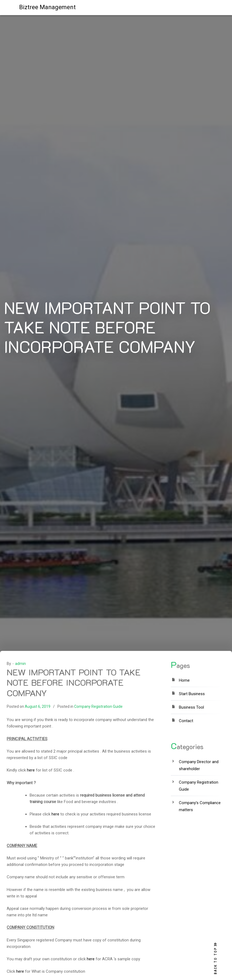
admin (20, 664)
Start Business (192, 694)
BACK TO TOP (216, 959)
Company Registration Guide (98, 706)
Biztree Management (47, 7)
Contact (186, 721)
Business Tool (191, 707)
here (31, 770)
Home (184, 680)
